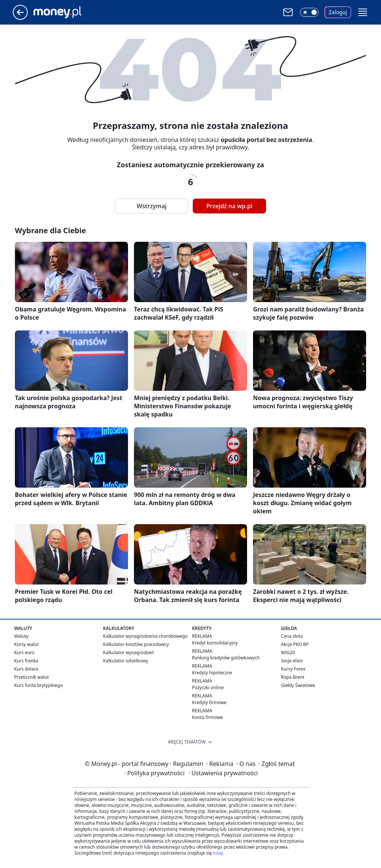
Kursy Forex (293, 669)
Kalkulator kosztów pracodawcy (136, 644)
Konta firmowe (207, 717)
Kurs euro (24, 652)
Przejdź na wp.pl (229, 206)
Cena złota (292, 636)
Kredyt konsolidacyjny (215, 643)
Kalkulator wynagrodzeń (129, 652)
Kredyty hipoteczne (212, 673)
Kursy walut (26, 644)
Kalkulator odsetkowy (126, 661)
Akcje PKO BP (295, 644)
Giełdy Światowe (298, 685)
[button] (363, 12)
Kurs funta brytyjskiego (38, 685)
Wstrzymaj (151, 206)
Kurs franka (26, 661)
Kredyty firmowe (209, 702)
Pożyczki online (208, 688)
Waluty (21, 636)
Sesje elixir (292, 661)
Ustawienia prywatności (223, 773)
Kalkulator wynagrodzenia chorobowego (145, 636)
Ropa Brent (293, 677)
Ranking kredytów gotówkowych (226, 658)
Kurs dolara (26, 669)
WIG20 (288, 652)
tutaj (218, 853)
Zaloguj (338, 12)
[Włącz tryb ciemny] (309, 12)
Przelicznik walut (31, 677)
